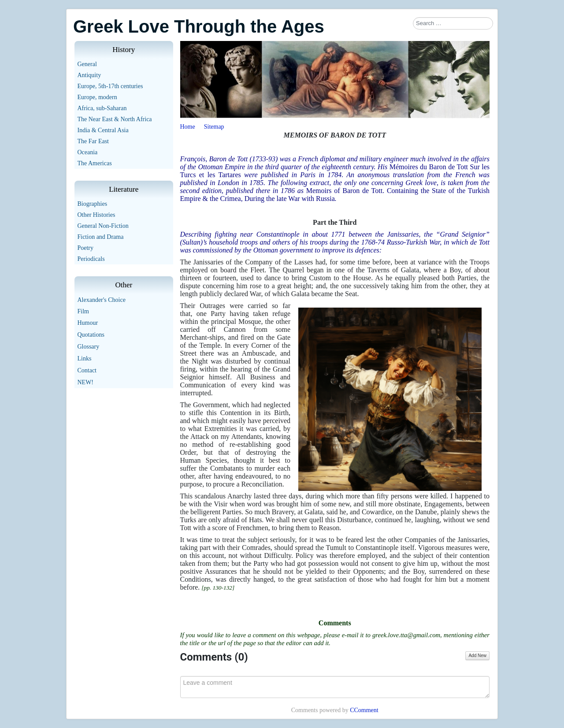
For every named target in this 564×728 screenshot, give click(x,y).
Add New (477, 656)
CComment (364, 710)
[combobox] (453, 23)
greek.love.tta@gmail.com (406, 635)
